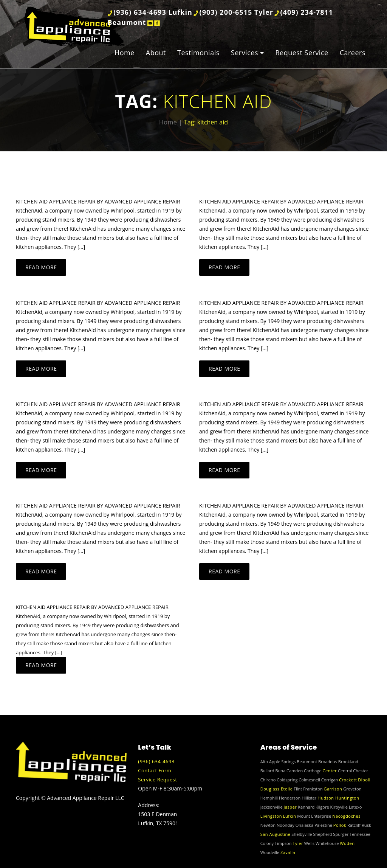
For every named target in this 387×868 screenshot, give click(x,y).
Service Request (157, 779)
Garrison (333, 789)
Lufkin (290, 816)
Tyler (298, 843)
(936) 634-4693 (156, 761)
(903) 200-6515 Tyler (236, 12)
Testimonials (198, 53)
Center (330, 771)
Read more (41, 267)
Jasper (290, 807)
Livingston (271, 816)
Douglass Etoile (277, 789)
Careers (353, 53)
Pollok (340, 825)
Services (245, 53)
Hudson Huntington (338, 798)
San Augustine (276, 834)
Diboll (364, 780)
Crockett (348, 780)
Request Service (302, 53)
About (156, 53)
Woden (347, 843)
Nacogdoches (346, 816)
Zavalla (288, 852)
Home (125, 53)
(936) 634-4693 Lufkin (153, 12)
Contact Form (155, 770)
